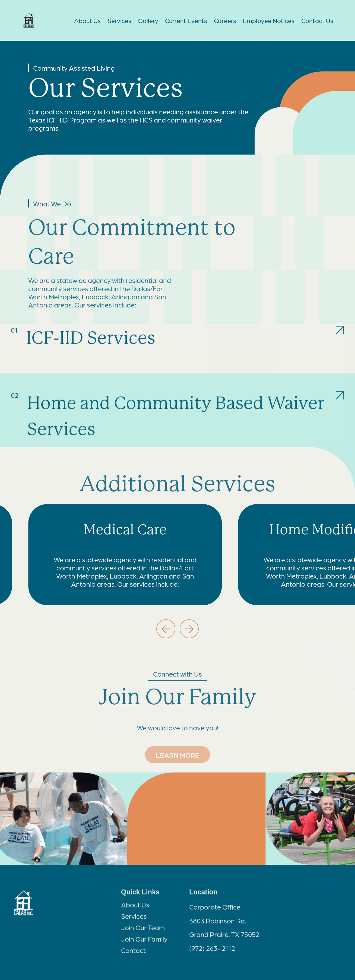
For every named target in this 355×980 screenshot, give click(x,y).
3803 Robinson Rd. (218, 924)
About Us (87, 20)
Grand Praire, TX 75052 (224, 938)
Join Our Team (143, 931)
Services (119, 20)
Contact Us (317, 20)
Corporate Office (215, 911)
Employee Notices (269, 20)
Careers (225, 20)
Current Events (186, 20)
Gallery (148, 20)
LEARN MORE (177, 752)
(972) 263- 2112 (212, 952)
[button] (166, 629)
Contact (133, 954)
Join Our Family (144, 943)
